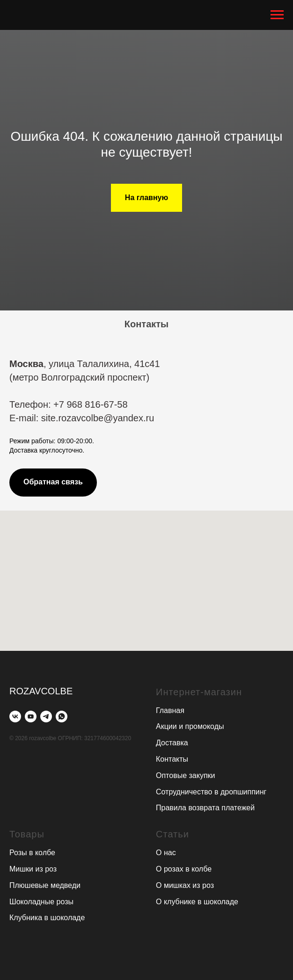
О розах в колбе (184, 869)
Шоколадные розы (41, 902)
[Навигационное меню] (277, 15)
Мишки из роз (33, 869)
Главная (170, 710)
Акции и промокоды (190, 726)
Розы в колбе (32, 853)
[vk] (15, 717)
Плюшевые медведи (45, 885)
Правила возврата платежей (205, 808)
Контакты (172, 759)
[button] (53, 483)
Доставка (172, 743)
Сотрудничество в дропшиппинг (211, 792)
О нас (166, 853)
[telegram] (46, 717)
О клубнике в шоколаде (197, 902)
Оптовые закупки (186, 775)
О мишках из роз (185, 885)
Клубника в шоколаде (47, 918)
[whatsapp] (62, 717)
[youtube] (31, 717)
